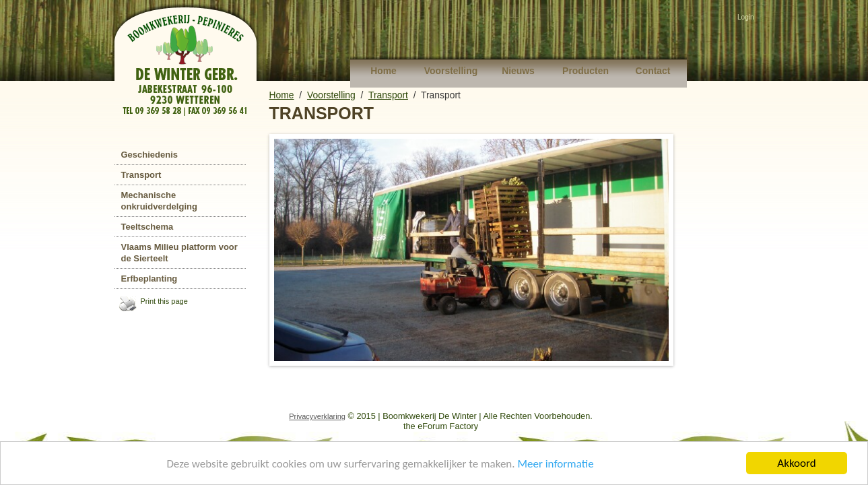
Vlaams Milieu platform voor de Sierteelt (179, 253)
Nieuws (518, 71)
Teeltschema (147, 227)
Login (745, 17)
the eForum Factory (441, 426)
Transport (141, 175)
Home (383, 71)
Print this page (164, 301)
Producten (586, 71)
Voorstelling (451, 71)
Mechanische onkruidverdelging (159, 201)
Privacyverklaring (317, 416)
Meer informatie (555, 464)
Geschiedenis (150, 155)
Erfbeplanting (149, 279)
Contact (653, 71)
